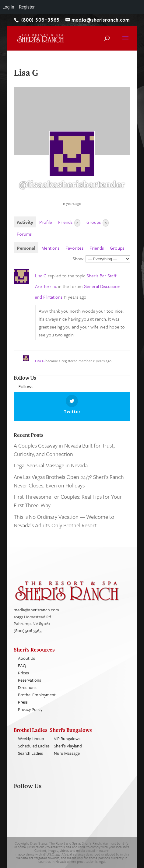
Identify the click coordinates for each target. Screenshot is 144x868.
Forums (24, 234)
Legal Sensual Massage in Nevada (51, 465)
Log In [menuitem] (8, 7)
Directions (27, 687)
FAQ (22, 665)
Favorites (74, 248)
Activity (25, 222)
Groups (98, 222)
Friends (69, 222)
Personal (26, 248)
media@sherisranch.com (36, 610)
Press (23, 702)
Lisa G (41, 276)
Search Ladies (30, 753)
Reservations (30, 680)
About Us (26, 658)
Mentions (50, 248)
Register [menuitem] (27, 7)
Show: (78, 258)
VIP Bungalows (67, 738)
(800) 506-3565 (28, 630)
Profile (46, 222)
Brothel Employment (37, 695)
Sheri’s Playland (68, 746)
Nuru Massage (67, 753)
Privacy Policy (30, 709)
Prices (23, 673)
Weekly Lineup (31, 738)
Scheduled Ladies (34, 746)
